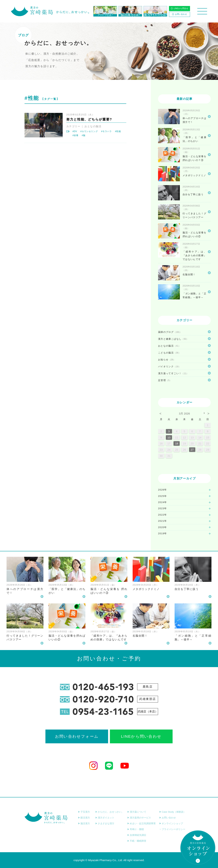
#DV (75, 131)
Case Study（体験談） (172, 812)
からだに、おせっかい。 (110, 812)
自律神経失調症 (137, 835)
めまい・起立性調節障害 (142, 823)
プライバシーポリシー (172, 829)
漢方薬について (137, 812)
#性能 (118, 131)
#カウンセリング (89, 131)
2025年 (163, 496)
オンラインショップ (171, 823)
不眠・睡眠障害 (137, 841)
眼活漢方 (84, 818)
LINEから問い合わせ (141, 736)
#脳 (84, 135)
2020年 (163, 527)
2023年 (163, 508)
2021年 (163, 521)
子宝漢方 (84, 812)
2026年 (163, 490)
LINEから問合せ (179, 8)
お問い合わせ (179, 14)
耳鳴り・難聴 (136, 829)
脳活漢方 (84, 823)
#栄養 (75, 135)
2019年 (163, 533)
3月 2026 (184, 413)
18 (177, 443)
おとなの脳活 (93, 126)
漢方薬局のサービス (139, 818)
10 (169, 437)
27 (192, 450)
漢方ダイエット (105, 818)
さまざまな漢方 (105, 823)
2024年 (163, 502)
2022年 (163, 515)
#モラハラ (106, 131)
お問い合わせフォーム (77, 736)
